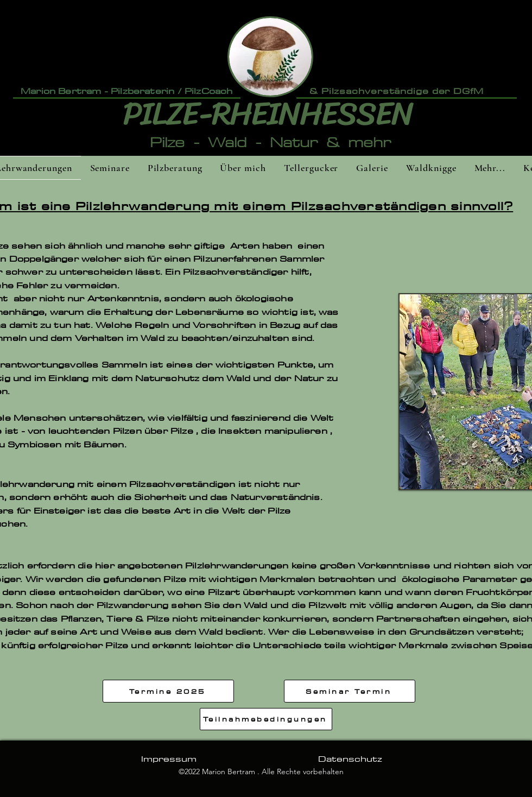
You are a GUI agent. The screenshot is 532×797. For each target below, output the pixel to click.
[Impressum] (169, 758)
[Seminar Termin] (350, 691)
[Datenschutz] (350, 758)
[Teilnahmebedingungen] (266, 719)
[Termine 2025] (168, 691)
